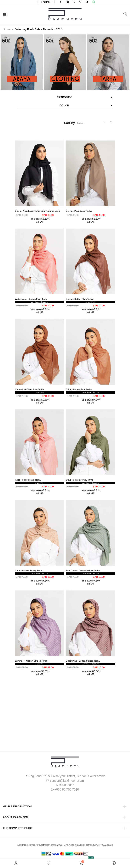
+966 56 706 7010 (67, 790)
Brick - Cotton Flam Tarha (79, 389)
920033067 (67, 785)
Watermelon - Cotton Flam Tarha (31, 299)
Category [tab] (64, 97)
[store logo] (65, 14)
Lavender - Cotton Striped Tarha (31, 661)
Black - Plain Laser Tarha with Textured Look (37, 211)
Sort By (70, 123)
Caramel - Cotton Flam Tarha (29, 389)
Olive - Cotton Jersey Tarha (80, 480)
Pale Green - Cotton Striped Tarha (83, 570)
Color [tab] (64, 105)
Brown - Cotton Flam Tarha (80, 299)
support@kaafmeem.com (67, 781)
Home (7, 29)
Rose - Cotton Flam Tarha (28, 480)
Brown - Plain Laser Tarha (79, 211)
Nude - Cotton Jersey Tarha (29, 570)
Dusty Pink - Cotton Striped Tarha (83, 661)
